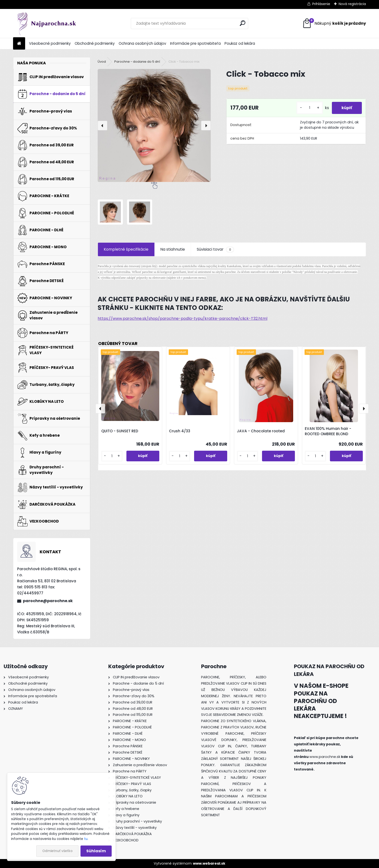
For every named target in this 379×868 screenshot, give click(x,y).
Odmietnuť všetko (57, 851)
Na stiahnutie (173, 249)
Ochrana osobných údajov (142, 43)
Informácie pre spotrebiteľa (195, 43)
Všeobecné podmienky (50, 43)
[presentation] (102, 126)
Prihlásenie (321, 4)
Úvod (102, 62)
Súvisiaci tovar (215, 249)
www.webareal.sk (209, 863)
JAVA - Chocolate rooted (261, 431)
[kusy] (310, 108)
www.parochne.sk (325, 757)
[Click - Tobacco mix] (154, 125)
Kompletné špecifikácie (126, 249)
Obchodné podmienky (95, 43)
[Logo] (46, 23)
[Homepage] (19, 44)
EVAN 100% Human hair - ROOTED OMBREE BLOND (328, 431)
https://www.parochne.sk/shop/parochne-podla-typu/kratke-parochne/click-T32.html (182, 318)
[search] (243, 23)
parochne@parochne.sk (48, 601)
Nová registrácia (352, 4)
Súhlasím (96, 851)
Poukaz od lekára (240, 43)
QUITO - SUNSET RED (120, 431)
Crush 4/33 (180, 431)
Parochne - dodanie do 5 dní (137, 62)
